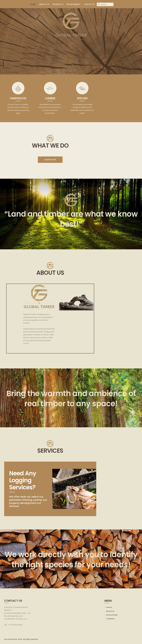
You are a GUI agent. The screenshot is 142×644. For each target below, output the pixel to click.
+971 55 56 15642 (15, 625)
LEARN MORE (50, 160)
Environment (112, 615)
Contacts (110, 619)
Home (109, 607)
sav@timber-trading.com (16, 619)
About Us (110, 611)
